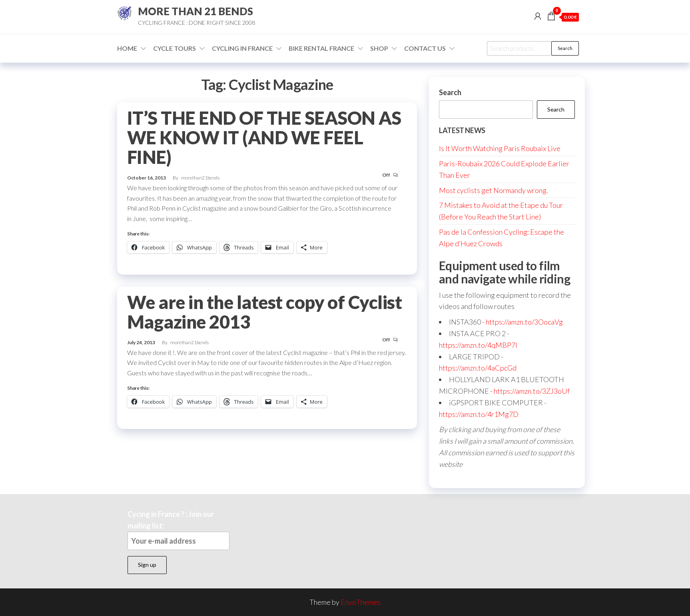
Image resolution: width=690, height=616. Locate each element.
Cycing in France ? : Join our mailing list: (178, 530)
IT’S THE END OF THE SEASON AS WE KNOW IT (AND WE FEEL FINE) (264, 138)
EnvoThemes (361, 602)
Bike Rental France (321, 48)
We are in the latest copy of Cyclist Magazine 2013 (264, 312)
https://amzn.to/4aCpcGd (478, 368)
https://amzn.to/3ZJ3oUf (532, 391)
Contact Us (425, 48)
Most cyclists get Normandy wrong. (494, 190)
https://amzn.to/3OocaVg (524, 322)
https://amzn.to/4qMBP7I (478, 345)
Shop (379, 48)
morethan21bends (200, 178)
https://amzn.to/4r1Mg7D (479, 414)
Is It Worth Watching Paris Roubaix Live (500, 148)
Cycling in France (242, 48)
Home (127, 48)
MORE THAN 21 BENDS (195, 11)
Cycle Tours (174, 48)
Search (565, 48)
